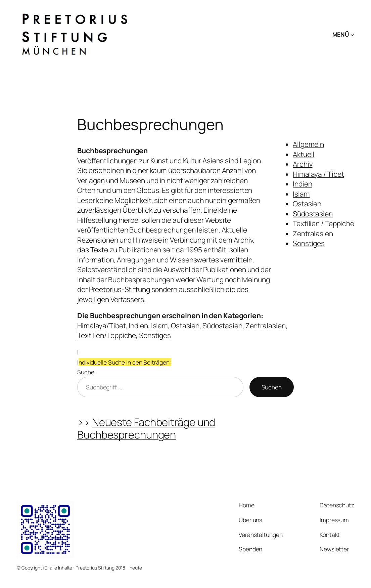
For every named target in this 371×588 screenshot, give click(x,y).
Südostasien (313, 214)
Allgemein (308, 144)
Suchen (272, 387)
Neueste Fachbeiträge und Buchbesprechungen (146, 428)
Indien (302, 184)
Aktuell (304, 154)
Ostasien (307, 204)
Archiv (303, 164)
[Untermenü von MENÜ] (352, 34)
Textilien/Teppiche (107, 335)
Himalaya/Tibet (102, 326)
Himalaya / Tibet (318, 174)
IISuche (124, 362)
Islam (301, 194)
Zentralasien (313, 234)
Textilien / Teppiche (323, 223)
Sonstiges (309, 243)
